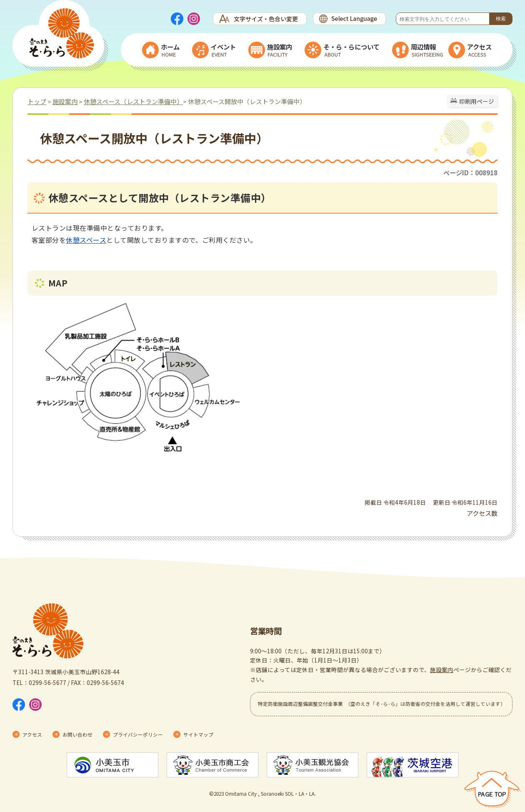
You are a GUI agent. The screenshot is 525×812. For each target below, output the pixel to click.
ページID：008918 (470, 172)
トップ (37, 101)
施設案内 (65, 101)
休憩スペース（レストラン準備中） (133, 101)
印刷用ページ (477, 101)
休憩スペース (86, 240)
